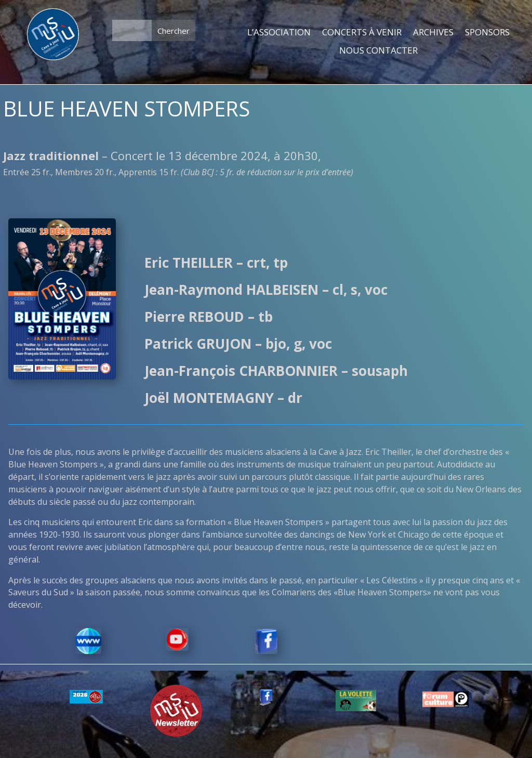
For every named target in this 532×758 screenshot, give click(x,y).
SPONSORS (487, 33)
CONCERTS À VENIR (362, 33)
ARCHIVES (433, 33)
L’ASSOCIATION (279, 33)
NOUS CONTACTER (378, 51)
